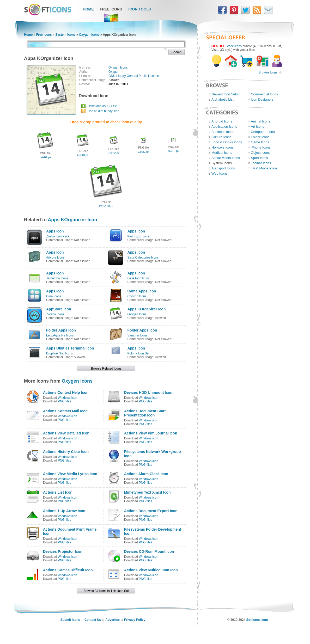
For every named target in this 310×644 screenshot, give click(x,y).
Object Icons (260, 153)
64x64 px (45, 157)
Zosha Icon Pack (58, 236)
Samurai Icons (137, 335)
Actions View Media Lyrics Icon (70, 474)
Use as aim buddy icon (103, 111)
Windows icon (68, 398)
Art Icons (257, 127)
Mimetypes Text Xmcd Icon (147, 492)
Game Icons (260, 142)
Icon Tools (140, 9)
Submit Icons (70, 620)
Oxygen (114, 72)
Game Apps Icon (142, 291)
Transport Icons (223, 168)
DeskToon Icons (138, 278)
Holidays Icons (223, 147)
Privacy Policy (135, 620)
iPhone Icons (261, 147)
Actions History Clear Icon (66, 452)
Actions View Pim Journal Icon (151, 433)
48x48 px (83, 155)
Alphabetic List (223, 99)
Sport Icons (259, 158)
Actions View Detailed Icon (66, 433)
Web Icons (219, 173)
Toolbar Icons (261, 163)
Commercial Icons (264, 94)
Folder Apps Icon (61, 330)
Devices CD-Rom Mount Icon (149, 551)
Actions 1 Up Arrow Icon (64, 511)
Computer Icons (263, 132)
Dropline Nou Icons (59, 353)
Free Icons (111, 9)
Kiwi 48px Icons (138, 236)
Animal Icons (260, 121)
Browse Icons (268, 72)
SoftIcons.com (257, 620)
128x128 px (106, 206)
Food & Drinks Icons (227, 142)
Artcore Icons (55, 257)
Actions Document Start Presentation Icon (145, 413)
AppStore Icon (59, 309)
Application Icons (224, 127)
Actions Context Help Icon (66, 392)
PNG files (65, 401)
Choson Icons (137, 296)
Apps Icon (55, 231)
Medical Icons (222, 153)
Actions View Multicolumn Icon (151, 570)
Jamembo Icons (57, 278)
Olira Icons (54, 296)
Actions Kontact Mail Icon (65, 411)
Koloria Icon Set (138, 353)
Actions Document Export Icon (151, 511)
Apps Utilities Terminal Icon (70, 348)
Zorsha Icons (55, 314)
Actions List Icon (58, 492)
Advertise (113, 620)
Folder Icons (260, 137)
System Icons (65, 35)
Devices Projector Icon (63, 551)
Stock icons (234, 46)
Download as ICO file (102, 106)
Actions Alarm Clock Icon (146, 474)
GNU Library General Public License (134, 76)
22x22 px (144, 152)
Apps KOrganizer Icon (72, 220)
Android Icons (222, 121)
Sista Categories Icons (143, 257)
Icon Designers (262, 99)
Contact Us (93, 620)
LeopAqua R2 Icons (60, 335)
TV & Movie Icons (264, 168)
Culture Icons (221, 137)
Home (88, 9)
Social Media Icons (226, 158)
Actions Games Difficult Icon (68, 570)
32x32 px (114, 153)
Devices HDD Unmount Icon (148, 392)
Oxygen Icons (89, 35)
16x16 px (173, 151)
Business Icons (223, 132)
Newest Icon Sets (225, 94)
